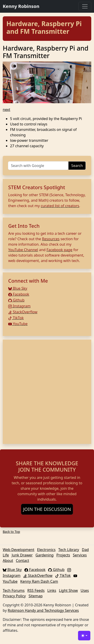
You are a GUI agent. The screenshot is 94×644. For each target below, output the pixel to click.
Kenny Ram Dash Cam (39, 581)
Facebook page (60, 250)
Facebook (19, 294)
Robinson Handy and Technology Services (43, 610)
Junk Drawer (22, 555)
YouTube (18, 324)
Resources (51, 239)
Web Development (18, 550)
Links (52, 590)
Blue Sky (18, 288)
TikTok (16, 318)
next (7, 110)
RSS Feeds (36, 590)
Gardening (44, 555)
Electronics (46, 550)
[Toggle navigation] (85, 6)
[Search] (38, 166)
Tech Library (69, 550)
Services (80, 555)
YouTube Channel (23, 250)
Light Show (68, 590)
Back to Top (11, 532)
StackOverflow (23, 312)
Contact (23, 561)
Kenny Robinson (21, 6)
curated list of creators (60, 206)
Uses (85, 590)
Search (77, 166)
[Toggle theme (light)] (84, 636)
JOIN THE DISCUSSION (47, 509)
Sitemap (36, 596)
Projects (63, 555)
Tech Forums (14, 590)
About (8, 561)
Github (16, 300)
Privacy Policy (14, 596)
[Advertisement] (47, 392)
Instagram (19, 306)
